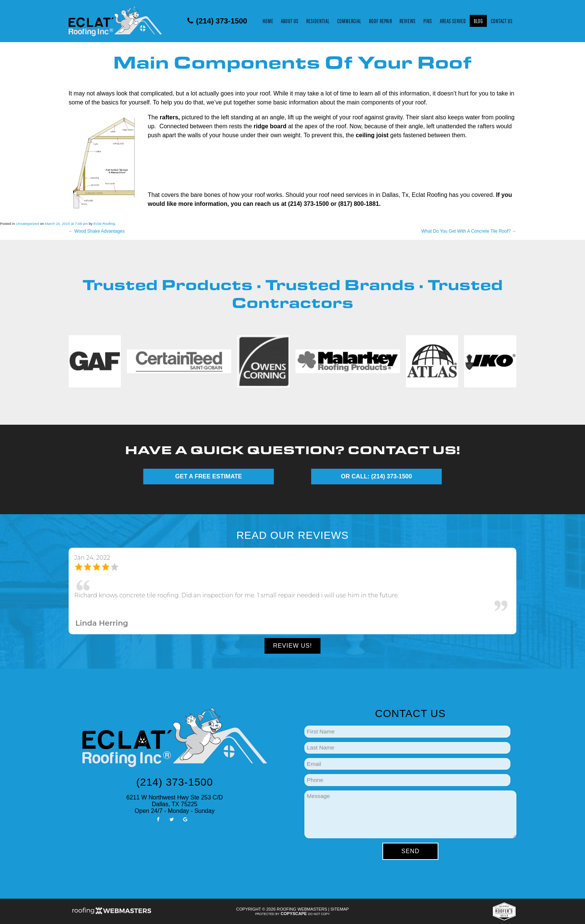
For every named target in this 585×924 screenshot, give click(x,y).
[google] (185, 819)
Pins (428, 21)
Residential (318, 21)
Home (268, 21)
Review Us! (292, 646)
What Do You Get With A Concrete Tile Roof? (469, 231)
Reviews (408, 21)
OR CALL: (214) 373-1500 (376, 476)
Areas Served (453, 21)
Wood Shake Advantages (97, 231)
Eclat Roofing (104, 224)
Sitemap (340, 909)
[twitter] (172, 819)
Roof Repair (381, 21)
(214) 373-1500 (217, 21)
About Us (290, 21)
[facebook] (158, 819)
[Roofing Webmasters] (112, 913)
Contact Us (502, 21)
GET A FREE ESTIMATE (209, 476)
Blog (478, 21)
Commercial (349, 21)
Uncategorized (28, 224)
